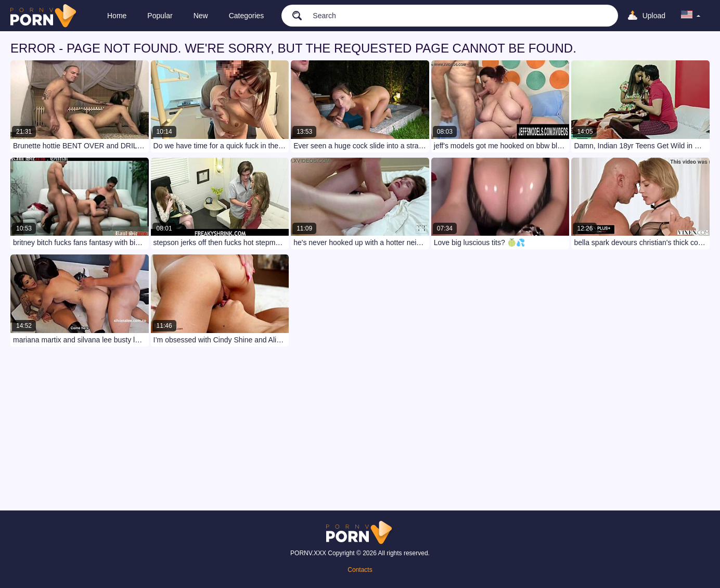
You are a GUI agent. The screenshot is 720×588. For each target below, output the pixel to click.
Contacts (360, 570)
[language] (691, 16)
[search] (292, 15)
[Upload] (646, 16)
